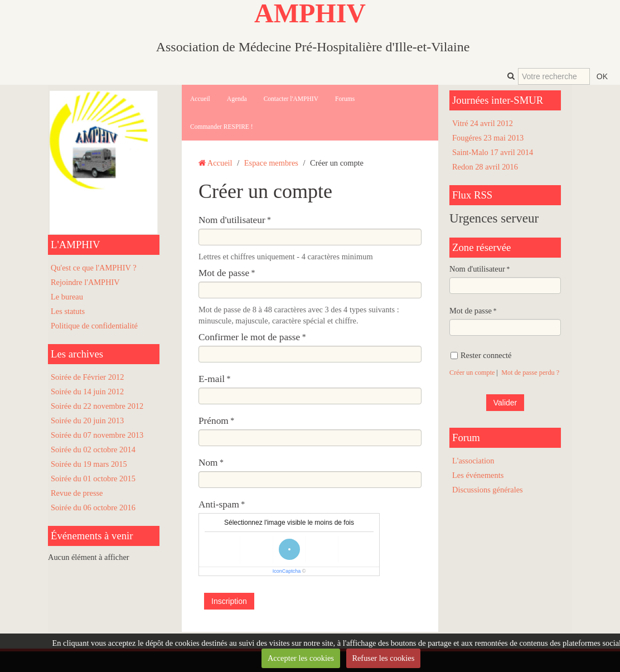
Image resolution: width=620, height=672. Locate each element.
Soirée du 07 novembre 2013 (97, 435)
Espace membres (271, 163)
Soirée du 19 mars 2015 (89, 464)
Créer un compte (472, 373)
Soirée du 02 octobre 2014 (93, 449)
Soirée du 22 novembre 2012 (97, 406)
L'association (473, 461)
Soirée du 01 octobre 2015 (93, 478)
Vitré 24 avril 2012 (483, 123)
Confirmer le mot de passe (249, 337)
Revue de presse (77, 493)
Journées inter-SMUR (498, 100)
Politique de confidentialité (94, 326)
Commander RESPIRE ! (222, 127)
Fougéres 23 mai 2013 (488, 138)
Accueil (200, 99)
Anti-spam (219, 504)
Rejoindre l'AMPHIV (85, 282)
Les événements (478, 475)
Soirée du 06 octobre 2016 (93, 507)
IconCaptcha (287, 571)
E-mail (212, 379)
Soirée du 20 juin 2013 (87, 420)
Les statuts (68, 311)
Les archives (77, 354)
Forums (345, 99)
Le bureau (67, 297)
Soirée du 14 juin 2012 (87, 391)
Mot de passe (224, 273)
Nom (208, 463)
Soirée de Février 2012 (87, 377)
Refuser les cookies (383, 658)
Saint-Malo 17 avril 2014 (493, 152)
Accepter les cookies (301, 658)
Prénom (214, 421)
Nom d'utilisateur (232, 220)
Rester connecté (481, 355)
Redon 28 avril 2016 (485, 167)
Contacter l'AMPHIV (291, 99)
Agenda (237, 99)
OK (602, 76)
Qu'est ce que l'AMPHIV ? (94, 268)
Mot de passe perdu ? (530, 373)
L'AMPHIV (76, 245)
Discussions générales (488, 490)
